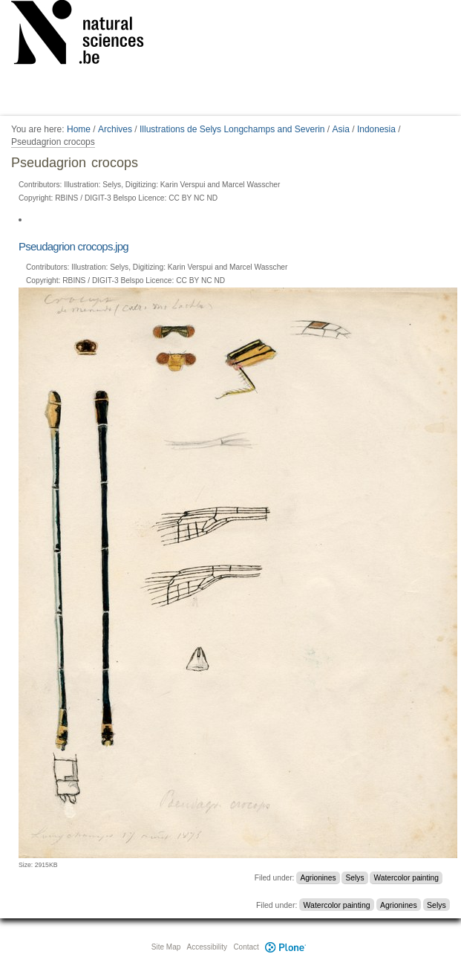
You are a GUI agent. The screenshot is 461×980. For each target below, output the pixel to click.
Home (79, 129)
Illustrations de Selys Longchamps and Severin (232, 129)
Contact (246, 947)
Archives (115, 129)
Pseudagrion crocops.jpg (73, 246)
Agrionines (318, 878)
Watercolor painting (406, 878)
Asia (341, 129)
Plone (286, 947)
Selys (355, 878)
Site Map (166, 947)
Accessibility (207, 947)
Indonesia (376, 129)
